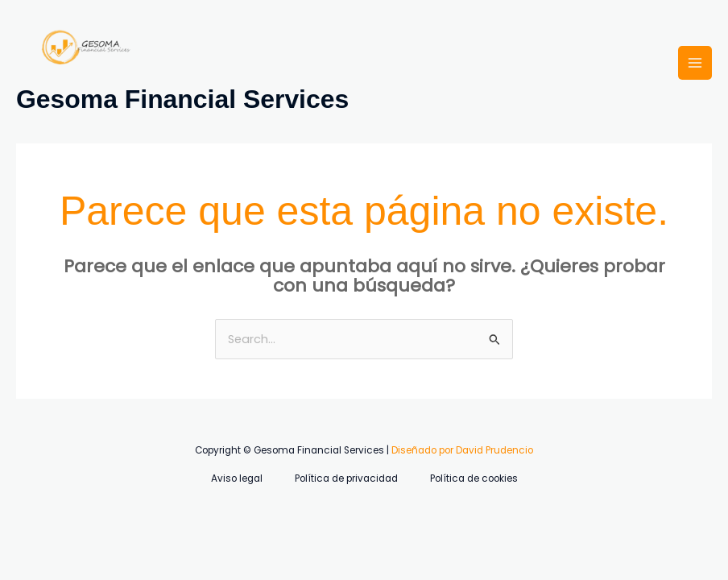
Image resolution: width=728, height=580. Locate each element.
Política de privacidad (346, 478)
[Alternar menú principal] (695, 63)
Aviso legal (237, 478)
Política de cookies (474, 478)
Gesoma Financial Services (182, 99)
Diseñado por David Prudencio (462, 450)
